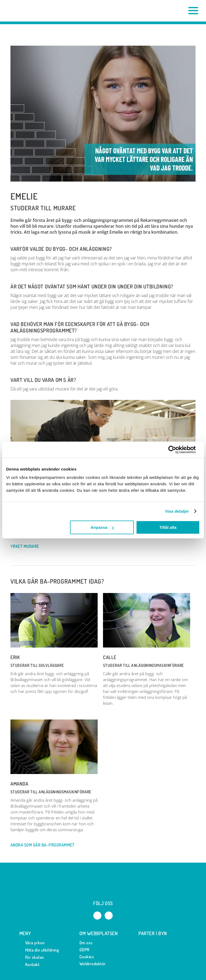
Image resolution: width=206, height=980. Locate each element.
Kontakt (29, 965)
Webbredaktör (93, 964)
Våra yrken (32, 943)
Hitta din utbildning (39, 950)
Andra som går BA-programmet (45, 845)
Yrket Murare (27, 547)
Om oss (86, 943)
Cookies (87, 957)
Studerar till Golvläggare (37, 665)
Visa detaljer (177, 511)
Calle (110, 657)
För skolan (32, 957)
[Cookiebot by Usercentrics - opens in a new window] (176, 450)
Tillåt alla (168, 527)
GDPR (84, 950)
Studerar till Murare (43, 208)
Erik (15, 657)
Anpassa (102, 527)
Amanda (19, 784)
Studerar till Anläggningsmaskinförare (144, 665)
